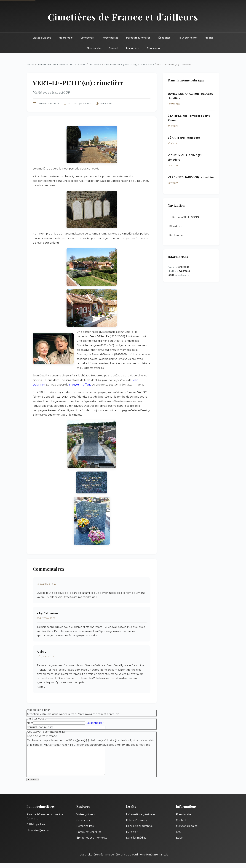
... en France (95, 65)
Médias (209, 38)
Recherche (176, 235)
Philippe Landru (82, 104)
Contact (114, 48)
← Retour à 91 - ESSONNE (185, 217)
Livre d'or (132, 837)
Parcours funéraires (138, 38)
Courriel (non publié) (40, 727)
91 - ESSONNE (146, 65)
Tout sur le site (188, 38)
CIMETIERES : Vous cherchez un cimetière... (61, 65)
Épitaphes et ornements (92, 843)
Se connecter (95, 723)
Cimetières (87, 38)
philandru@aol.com (39, 835)
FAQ (179, 837)
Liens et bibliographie (139, 831)
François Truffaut (80, 385)
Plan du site (94, 48)
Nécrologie (66, 38)
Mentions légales (187, 831)
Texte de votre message (42, 736)
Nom (30, 723)
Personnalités (110, 38)
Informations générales (141, 819)
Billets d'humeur (137, 825)
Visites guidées (42, 38)
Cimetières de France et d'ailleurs (123, 17)
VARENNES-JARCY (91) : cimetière (191, 177)
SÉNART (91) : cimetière (184, 138)
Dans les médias (136, 843)
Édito (179, 843)
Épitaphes (164, 38)
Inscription (133, 48)
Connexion (153, 48)
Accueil (31, 65)
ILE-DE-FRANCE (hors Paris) (120, 65)
